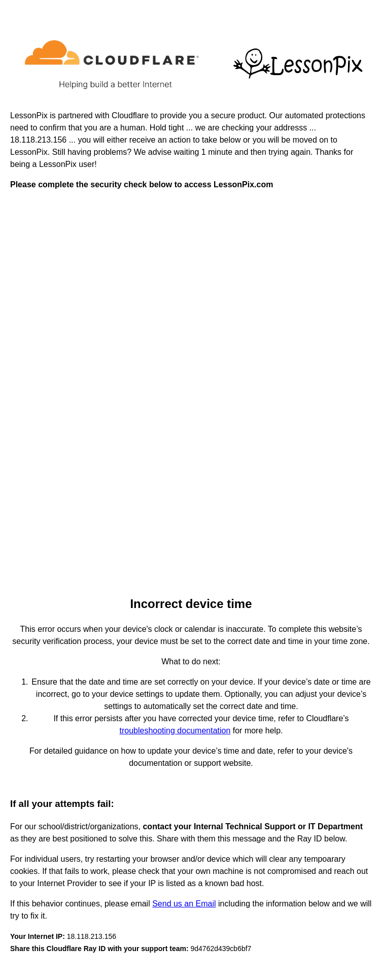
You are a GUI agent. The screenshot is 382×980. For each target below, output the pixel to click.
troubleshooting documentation (175, 731)
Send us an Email (184, 904)
